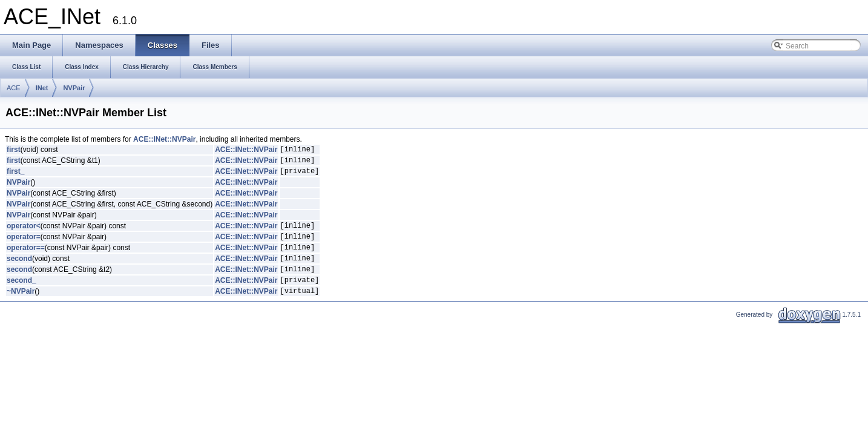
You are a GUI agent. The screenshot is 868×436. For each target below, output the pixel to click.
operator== (26, 258)
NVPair (74, 88)
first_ (15, 176)
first (14, 151)
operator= (24, 245)
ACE (14, 88)
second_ (21, 296)
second (19, 271)
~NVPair (21, 309)
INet (42, 88)
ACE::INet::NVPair (164, 139)
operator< (24, 233)
